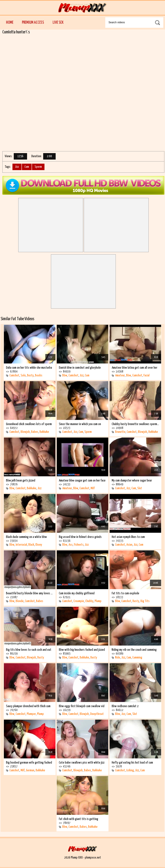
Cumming (137, 658)
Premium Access (33, 23)
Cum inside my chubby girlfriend (77, 593)
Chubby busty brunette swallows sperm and (135, 424)
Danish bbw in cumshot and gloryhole (80, 368)
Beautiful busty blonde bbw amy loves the (30, 593)
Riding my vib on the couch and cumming (134, 650)
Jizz (17, 167)
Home (10, 23)
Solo (23, 375)
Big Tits (145, 601)
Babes (35, 432)
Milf (93, 488)
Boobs (39, 375)
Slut (140, 488)
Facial (147, 375)
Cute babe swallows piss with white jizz (82, 763)
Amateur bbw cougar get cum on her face (82, 481)
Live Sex (58, 23)
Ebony (39, 545)
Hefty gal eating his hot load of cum (132, 763)
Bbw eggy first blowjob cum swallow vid (82, 706)
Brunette (120, 432)
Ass (71, 545)
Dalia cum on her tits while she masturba (29, 368)
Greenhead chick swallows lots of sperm (29, 424)
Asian (129, 545)
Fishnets (79, 545)
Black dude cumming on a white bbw (26, 537)
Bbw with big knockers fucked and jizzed (82, 650)
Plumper (31, 714)
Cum (27, 167)
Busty (30, 375)
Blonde (20, 601)
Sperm (38, 167)
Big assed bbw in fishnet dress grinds (80, 537)
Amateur (120, 375)
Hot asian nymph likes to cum (128, 537)
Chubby (89, 601)
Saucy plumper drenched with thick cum (28, 706)
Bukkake (44, 432)
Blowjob (25, 432)
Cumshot (14, 375)
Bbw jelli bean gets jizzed (21, 481)
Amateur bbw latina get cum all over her (134, 368)
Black (31, 545)
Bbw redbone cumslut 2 (125, 706)
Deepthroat (97, 714)
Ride (118, 658)
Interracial (21, 545)
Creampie (79, 601)
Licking (130, 770)
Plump (98, 601)
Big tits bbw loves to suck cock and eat (29, 650)
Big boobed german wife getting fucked (29, 763)
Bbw (65, 375)
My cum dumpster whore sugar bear (132, 481)
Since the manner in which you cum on (80, 424)
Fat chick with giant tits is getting (79, 819)
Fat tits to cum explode (125, 593)
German (30, 770)
